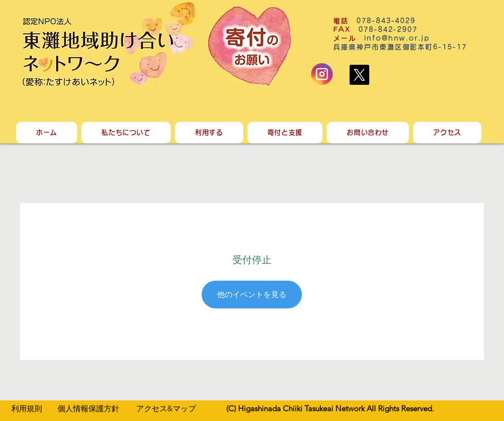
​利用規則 (27, 408)
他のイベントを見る (252, 294)
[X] (359, 75)
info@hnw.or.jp (397, 38)
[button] (126, 133)
